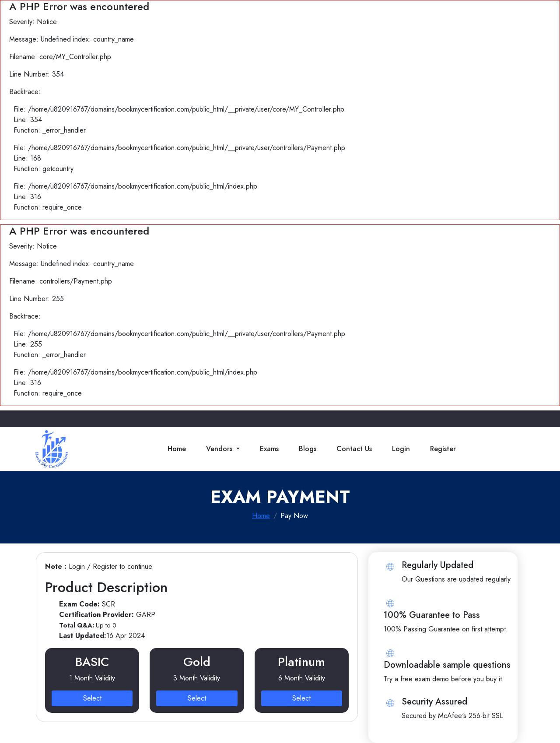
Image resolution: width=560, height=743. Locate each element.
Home (177, 449)
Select (92, 698)
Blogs (308, 449)
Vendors (220, 449)
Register (443, 449)
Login (401, 449)
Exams (269, 449)
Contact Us (354, 449)
